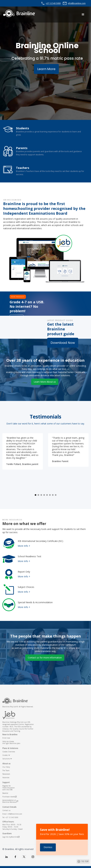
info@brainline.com (77, 3)
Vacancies (6, 777)
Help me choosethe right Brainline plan (11, 742)
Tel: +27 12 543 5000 (10, 817)
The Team (6, 770)
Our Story (6, 767)
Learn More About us (45, 382)
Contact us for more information (45, 658)
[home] (19, 13)
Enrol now (6, 738)
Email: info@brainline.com (12, 814)
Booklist (5, 793)
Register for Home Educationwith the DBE (9, 788)
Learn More (46, 69)
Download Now (63, 343)
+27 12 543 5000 (53, 3)
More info (16, 317)
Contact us (6, 810)
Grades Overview (9, 752)
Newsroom (6, 774)
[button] (83, 15)
